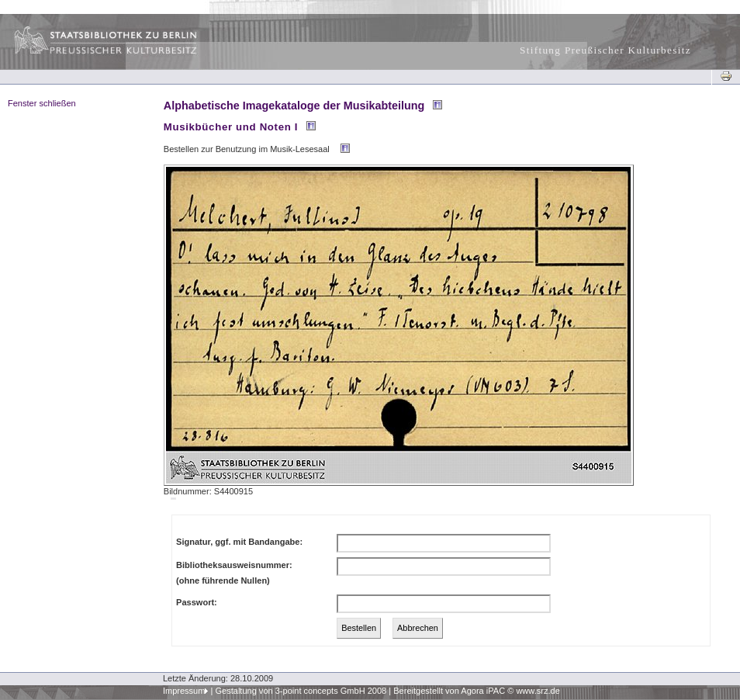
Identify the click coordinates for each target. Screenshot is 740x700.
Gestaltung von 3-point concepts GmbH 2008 (301, 691)
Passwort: (197, 602)
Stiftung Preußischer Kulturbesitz (605, 50)
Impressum (184, 691)
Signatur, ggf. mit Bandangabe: (239, 542)
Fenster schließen (42, 103)
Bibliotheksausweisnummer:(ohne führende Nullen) (234, 573)
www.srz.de (538, 691)
